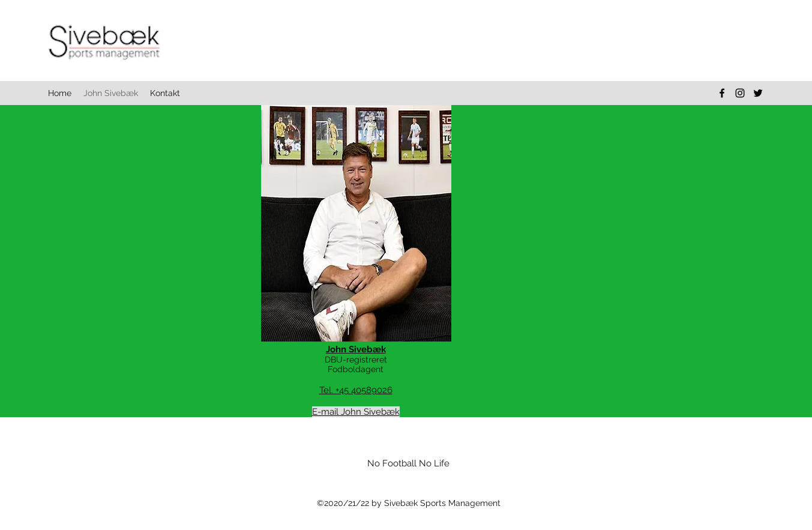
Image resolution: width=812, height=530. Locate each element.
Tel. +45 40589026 (356, 390)
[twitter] (758, 93)
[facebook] (722, 93)
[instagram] (740, 93)
